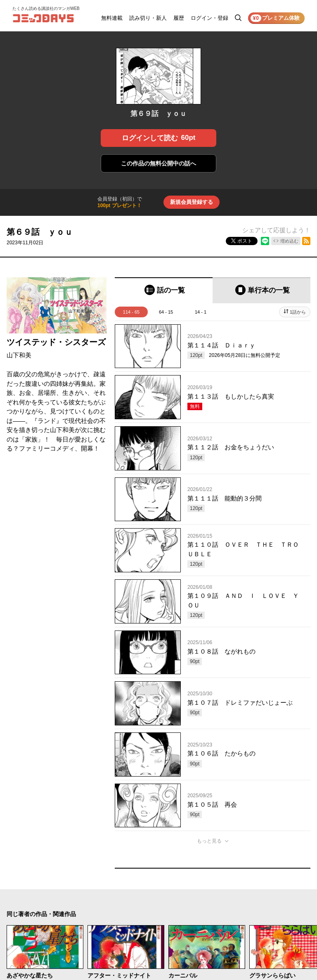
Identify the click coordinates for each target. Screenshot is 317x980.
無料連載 (112, 18)
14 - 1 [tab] (201, 312)
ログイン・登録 (209, 18)
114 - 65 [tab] (131, 312)
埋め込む (289, 241)
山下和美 (19, 355)
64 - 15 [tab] (166, 312)
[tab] (164, 290)
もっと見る (209, 841)
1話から (298, 312)
